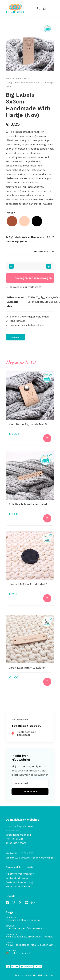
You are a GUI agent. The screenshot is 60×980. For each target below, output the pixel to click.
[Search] (37, 8)
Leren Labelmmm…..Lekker (27, 668)
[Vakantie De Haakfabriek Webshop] (30, 927)
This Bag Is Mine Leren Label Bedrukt (34, 504)
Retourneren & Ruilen (18, 887)
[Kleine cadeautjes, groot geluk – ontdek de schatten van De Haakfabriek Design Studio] (30, 936)
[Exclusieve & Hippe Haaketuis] (30, 919)
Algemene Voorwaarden (20, 874)
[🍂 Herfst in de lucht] (30, 952)
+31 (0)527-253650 (26, 726)
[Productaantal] (30, 266)
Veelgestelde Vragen (18, 878)
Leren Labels (22, 78)
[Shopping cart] (43, 8)
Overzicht (16, 337)
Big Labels (51, 302)
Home (9, 78)
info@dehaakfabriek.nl (19, 835)
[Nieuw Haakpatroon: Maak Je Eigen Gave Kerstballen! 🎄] (30, 944)
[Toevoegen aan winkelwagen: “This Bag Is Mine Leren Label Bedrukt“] (47, 518)
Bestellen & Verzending (19, 882)
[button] (53, 8)
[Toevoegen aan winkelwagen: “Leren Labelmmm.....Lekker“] (47, 682)
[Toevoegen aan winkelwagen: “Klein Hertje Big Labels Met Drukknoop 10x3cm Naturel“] (47, 438)
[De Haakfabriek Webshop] (15, 8)
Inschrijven (30, 792)
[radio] (12, 221)
